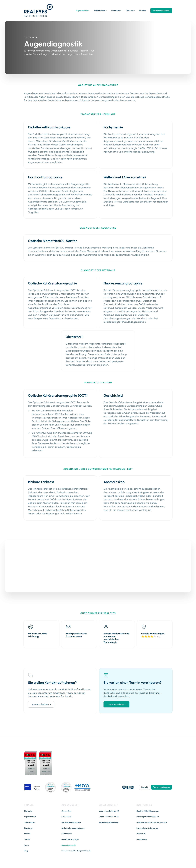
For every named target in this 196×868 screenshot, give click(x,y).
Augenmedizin (82, 10)
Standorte (116, 10)
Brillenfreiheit (100, 10)
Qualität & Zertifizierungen (148, 811)
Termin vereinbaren (161, 10)
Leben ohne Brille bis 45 (109, 811)
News (26, 845)
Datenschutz (142, 839)
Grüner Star (66, 817)
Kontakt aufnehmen (40, 704)
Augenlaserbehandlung (109, 822)
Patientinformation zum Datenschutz (152, 822)
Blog (26, 851)
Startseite (28, 811)
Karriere (143, 10)
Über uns (130, 10)
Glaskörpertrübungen (70, 839)
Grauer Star (66, 811)
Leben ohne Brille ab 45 (109, 817)
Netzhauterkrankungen (71, 822)
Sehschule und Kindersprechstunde (76, 851)
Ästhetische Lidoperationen (73, 828)
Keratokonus (67, 834)
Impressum (141, 834)
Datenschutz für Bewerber (147, 828)
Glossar (27, 839)
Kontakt (144, 787)
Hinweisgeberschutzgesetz (148, 817)
